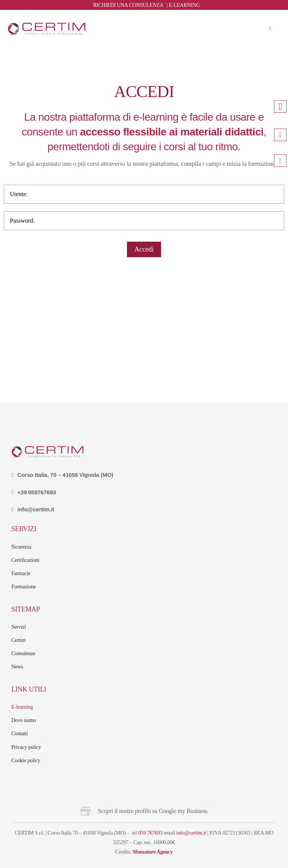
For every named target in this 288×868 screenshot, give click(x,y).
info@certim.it (191, 833)
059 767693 (150, 833)
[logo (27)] (46, 26)
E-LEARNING (184, 5)
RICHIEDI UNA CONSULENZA (128, 5)
